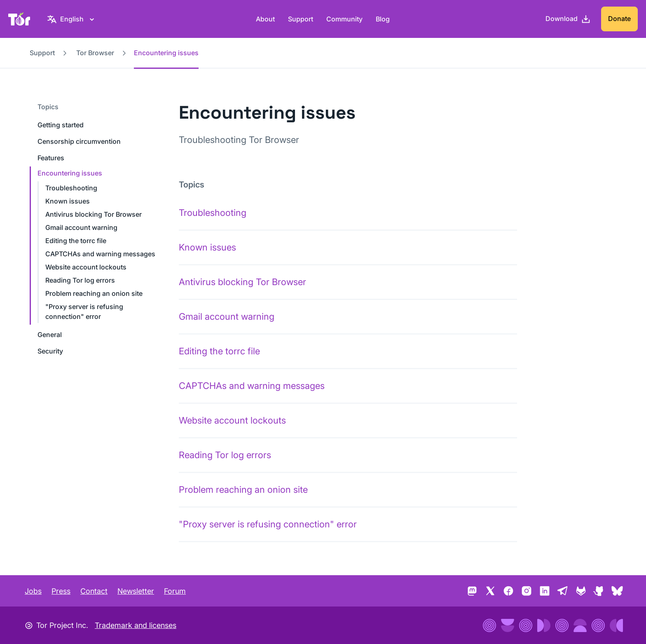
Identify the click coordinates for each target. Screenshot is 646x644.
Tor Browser (95, 53)
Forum (175, 591)
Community (344, 19)
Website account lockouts (86, 267)
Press (61, 591)
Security (50, 351)
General (50, 335)
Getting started (61, 125)
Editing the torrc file (76, 241)
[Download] (568, 19)
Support (301, 19)
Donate (619, 19)
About (265, 19)
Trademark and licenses (136, 625)
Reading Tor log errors (80, 280)
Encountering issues (70, 173)
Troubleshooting (71, 188)
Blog (383, 19)
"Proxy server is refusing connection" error (268, 524)
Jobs (33, 591)
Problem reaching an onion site (94, 293)
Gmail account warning (81, 227)
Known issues (68, 201)
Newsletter (136, 591)
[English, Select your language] (72, 19)
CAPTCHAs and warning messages (100, 254)
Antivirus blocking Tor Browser (94, 214)
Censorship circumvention (79, 141)
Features (51, 158)
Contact (94, 591)
